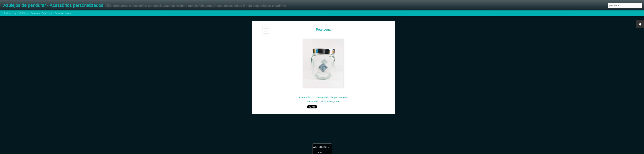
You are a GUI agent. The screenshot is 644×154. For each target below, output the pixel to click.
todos (337, 49)
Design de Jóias (63, 13)
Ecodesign (47, 13)
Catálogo (24, 13)
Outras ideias (327, 49)
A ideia (7, 13)
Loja (15, 13)
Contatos (35, 13)
